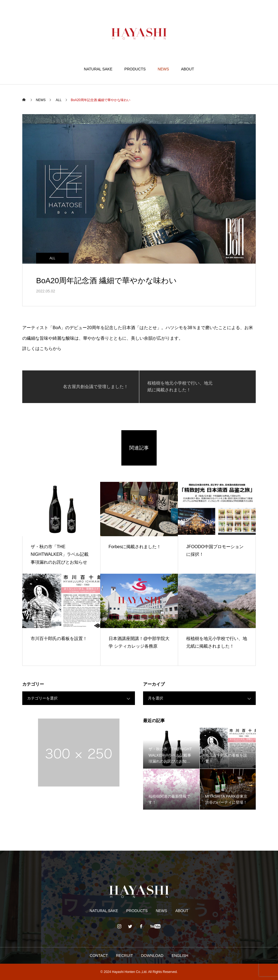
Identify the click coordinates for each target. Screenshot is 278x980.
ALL (52, 258)
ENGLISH (180, 956)
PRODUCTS (135, 69)
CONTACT (99, 956)
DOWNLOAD (152, 956)
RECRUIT (124, 956)
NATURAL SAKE (98, 69)
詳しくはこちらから (42, 349)
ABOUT (188, 69)
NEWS (163, 69)
